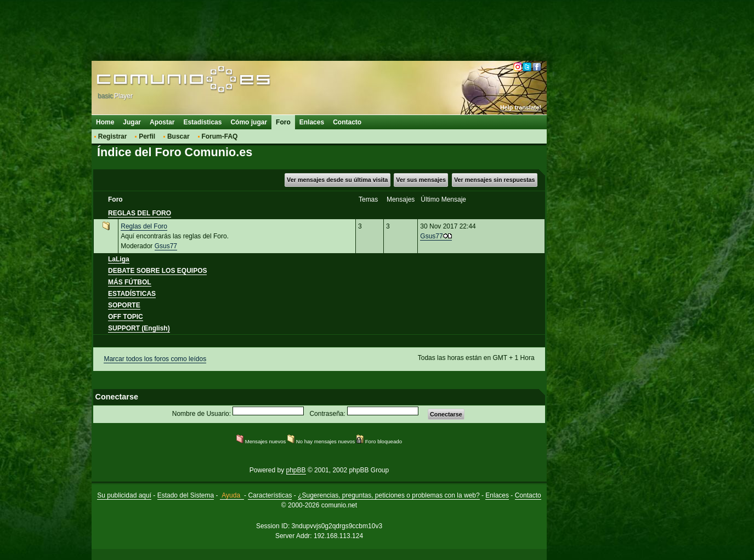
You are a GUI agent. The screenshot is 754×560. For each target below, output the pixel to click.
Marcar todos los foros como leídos (155, 359)
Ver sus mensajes (421, 180)
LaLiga (119, 259)
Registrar (113, 136)
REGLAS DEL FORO (140, 213)
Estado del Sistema (186, 495)
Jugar (132, 122)
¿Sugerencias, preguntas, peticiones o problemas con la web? (389, 495)
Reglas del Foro (144, 226)
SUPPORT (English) (139, 328)
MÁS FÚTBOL (130, 282)
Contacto (347, 122)
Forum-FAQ (219, 136)
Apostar (162, 122)
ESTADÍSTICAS (132, 294)
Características (270, 495)
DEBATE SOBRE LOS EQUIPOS (157, 271)
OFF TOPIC (126, 317)
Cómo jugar (249, 122)
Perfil (147, 136)
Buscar (178, 136)
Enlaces (312, 122)
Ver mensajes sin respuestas (495, 180)
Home (105, 122)
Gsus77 (166, 246)
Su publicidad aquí (124, 495)
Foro (283, 122)
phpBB (296, 470)
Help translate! (521, 107)
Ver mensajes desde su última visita (337, 180)
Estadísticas (202, 122)
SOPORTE (124, 305)
